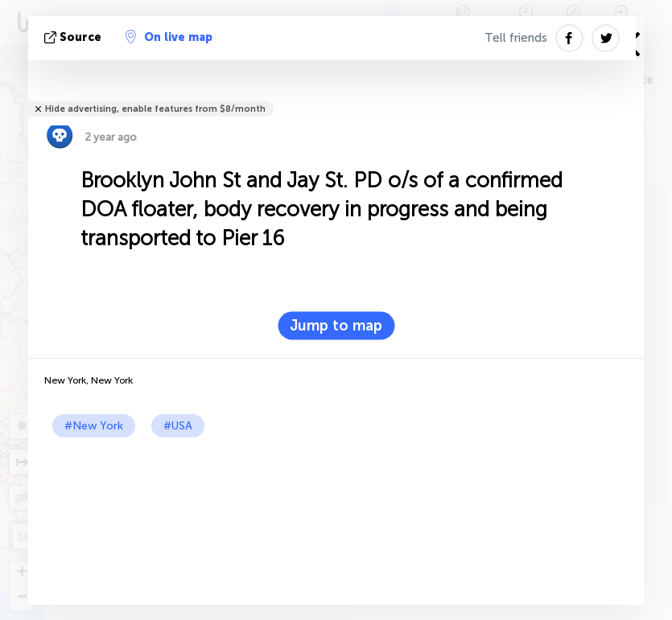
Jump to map (336, 326)
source (74, 37)
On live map (169, 37)
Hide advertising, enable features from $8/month (155, 109)
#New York (94, 426)
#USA (178, 426)
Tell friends (516, 38)
